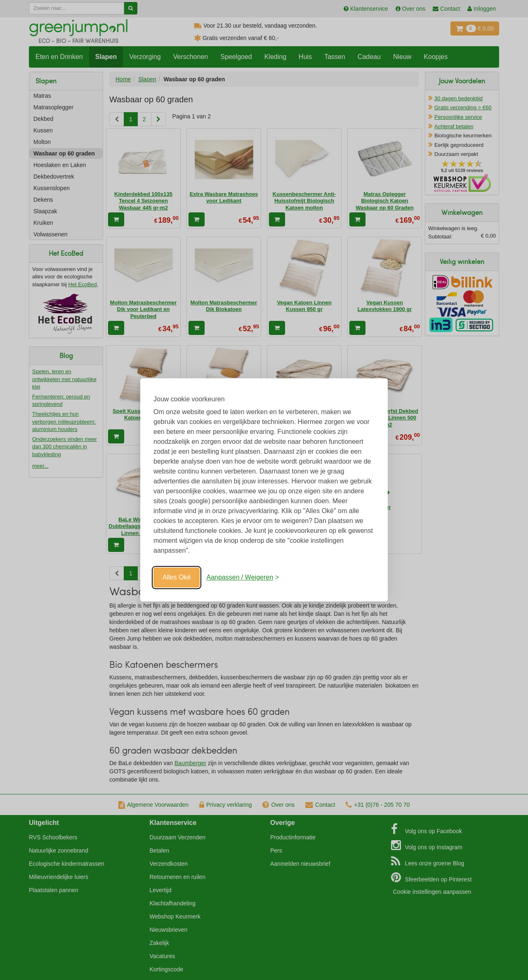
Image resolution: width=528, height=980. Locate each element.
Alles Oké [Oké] (177, 577)
